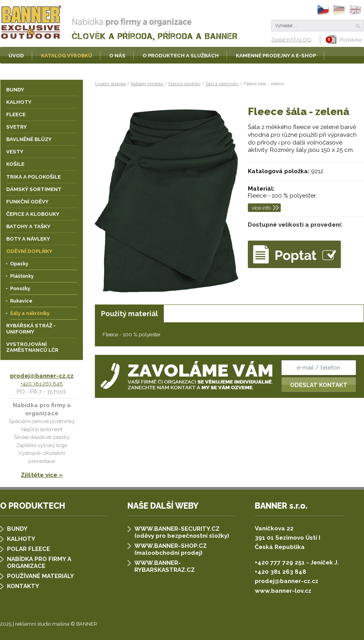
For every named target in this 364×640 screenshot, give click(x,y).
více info (261, 208)
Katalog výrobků (147, 84)
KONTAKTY (23, 586)
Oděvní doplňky (185, 84)
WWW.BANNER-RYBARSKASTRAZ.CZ (165, 566)
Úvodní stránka (110, 84)
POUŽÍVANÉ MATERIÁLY (40, 576)
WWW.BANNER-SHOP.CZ (171, 546)
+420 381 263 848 (42, 384)
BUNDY (17, 529)
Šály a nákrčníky (222, 84)
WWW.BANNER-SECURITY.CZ (177, 529)
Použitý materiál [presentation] (130, 314)
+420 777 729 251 (280, 563)
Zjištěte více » (42, 475)
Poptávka (345, 40)
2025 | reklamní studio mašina (35, 624)
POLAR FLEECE (28, 549)
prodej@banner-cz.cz (42, 376)
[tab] (129, 314)
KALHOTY (21, 539)
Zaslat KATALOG (291, 40)
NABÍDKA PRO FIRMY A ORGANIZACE (39, 563)
